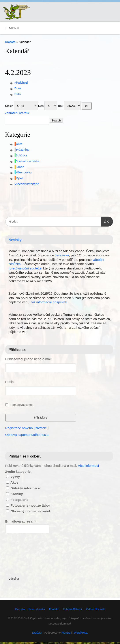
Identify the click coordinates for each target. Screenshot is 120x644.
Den (41, 106)
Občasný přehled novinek (29, 511)
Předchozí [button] (21, 83)
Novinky (15, 240)
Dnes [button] (18, 88)
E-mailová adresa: (21, 521)
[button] (19, 144)
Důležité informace (23, 488)
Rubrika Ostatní (72, 609)
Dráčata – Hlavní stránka (30, 609)
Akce (12, 482)
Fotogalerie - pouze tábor (28, 505)
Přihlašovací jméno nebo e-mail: (29, 359)
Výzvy (13, 477)
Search (55, 120)
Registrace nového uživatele (26, 428)
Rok (61, 106)
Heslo (9, 382)
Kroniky (15, 494)
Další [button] (18, 94)
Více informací (88, 466)
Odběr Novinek (96, 609)
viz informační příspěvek (49, 302)
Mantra (66, 633)
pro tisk (17, 113)
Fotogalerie (17, 500)
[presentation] (23, 554)
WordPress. (81, 633)
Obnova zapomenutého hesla (27, 435)
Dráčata (10, 42)
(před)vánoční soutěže (25, 268)
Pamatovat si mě (22, 405)
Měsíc (9, 106)
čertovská (62, 255)
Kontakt (54, 609)
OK (105, 221)
